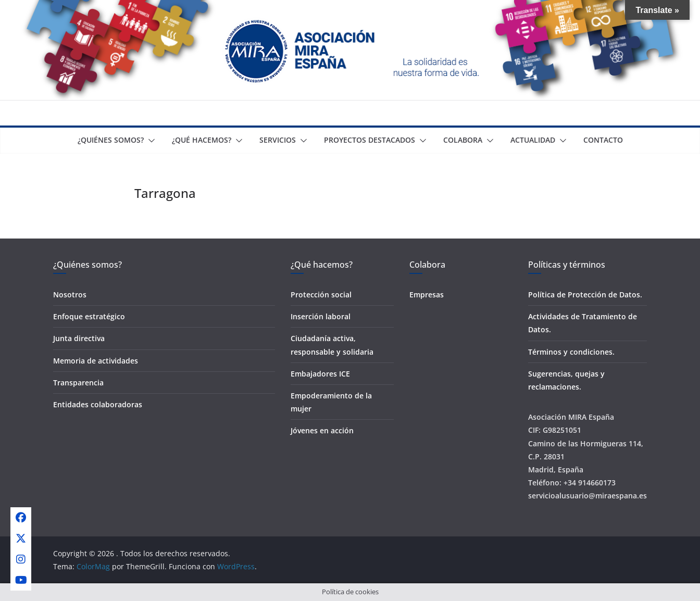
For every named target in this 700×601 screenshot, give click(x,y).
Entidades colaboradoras (98, 404)
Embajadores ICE (320, 374)
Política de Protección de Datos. (585, 295)
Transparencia (78, 383)
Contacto (603, 140)
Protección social (321, 295)
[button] (149, 141)
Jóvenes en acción (322, 430)
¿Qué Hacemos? (202, 140)
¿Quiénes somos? (111, 140)
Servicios (278, 140)
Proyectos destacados (370, 140)
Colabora (463, 140)
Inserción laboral (321, 316)
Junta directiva (79, 338)
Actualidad (533, 140)
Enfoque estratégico (89, 316)
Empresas (427, 295)
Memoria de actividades (96, 361)
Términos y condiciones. (571, 352)
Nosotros (70, 295)
